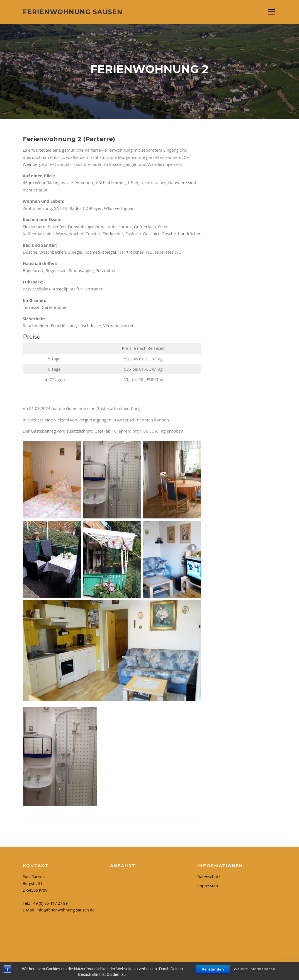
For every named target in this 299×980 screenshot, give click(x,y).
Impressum (208, 886)
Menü (272, 12)
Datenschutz (209, 877)
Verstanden (213, 969)
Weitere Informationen (255, 969)
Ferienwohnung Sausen (73, 12)
